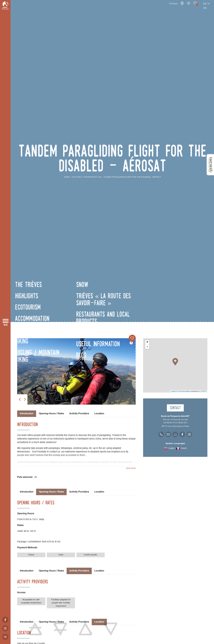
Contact (163, 7)
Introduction (27, 492)
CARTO (204, 391)
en (195, 7)
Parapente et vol (185, 6)
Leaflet (173, 391)
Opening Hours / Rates (51, 414)
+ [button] (147, 342)
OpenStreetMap (184, 391)
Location (99, 414)
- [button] (147, 347)
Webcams (172, 6)
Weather (178, 6)
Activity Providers (79, 414)
